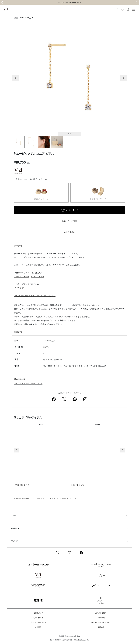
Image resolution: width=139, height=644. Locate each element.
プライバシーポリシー (38, 622)
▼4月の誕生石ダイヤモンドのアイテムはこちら (35, 296)
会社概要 (38, 627)
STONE (14, 541)
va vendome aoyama (21, 498)
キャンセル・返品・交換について (28, 384)
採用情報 (101, 627)
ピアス (46, 347)
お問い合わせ (38, 618)
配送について (20, 379)
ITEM (13, 516)
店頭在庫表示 (69, 232)
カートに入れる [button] (69, 211)
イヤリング (19, 288)
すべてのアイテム (38, 498)
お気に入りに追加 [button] (69, 221)
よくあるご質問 (101, 613)
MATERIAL (16, 528)
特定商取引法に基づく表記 (101, 622)
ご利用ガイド (38, 613)
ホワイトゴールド (22, 277)
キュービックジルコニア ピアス (65, 498)
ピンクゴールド (38, 277)
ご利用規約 (101, 618)
